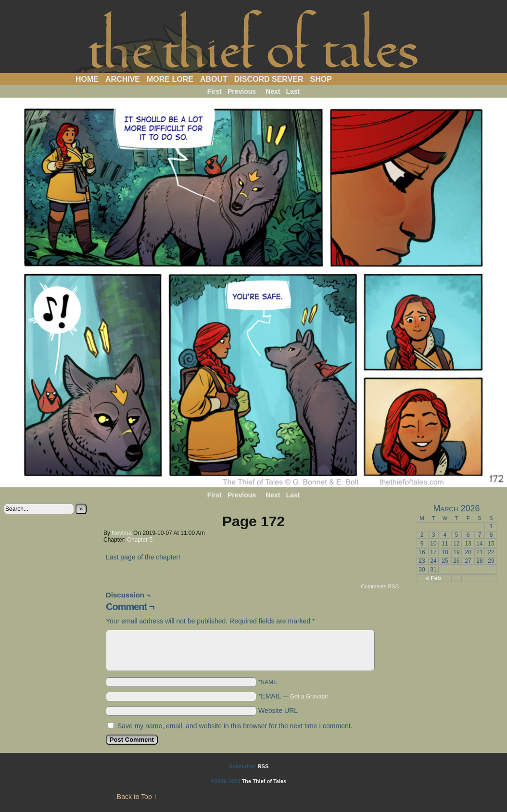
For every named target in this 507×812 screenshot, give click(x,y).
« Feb (433, 578)
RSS (263, 766)
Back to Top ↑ (137, 797)
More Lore (170, 79)
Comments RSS (380, 586)
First (215, 91)
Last (293, 91)
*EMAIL (293, 696)
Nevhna (121, 533)
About (214, 79)
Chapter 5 (140, 540)
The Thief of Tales (254, 39)
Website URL (278, 710)
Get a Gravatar (309, 697)
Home (87, 79)
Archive (123, 79)
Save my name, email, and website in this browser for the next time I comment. (235, 726)
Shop (321, 79)
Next (273, 91)
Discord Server (269, 79)
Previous (242, 91)
